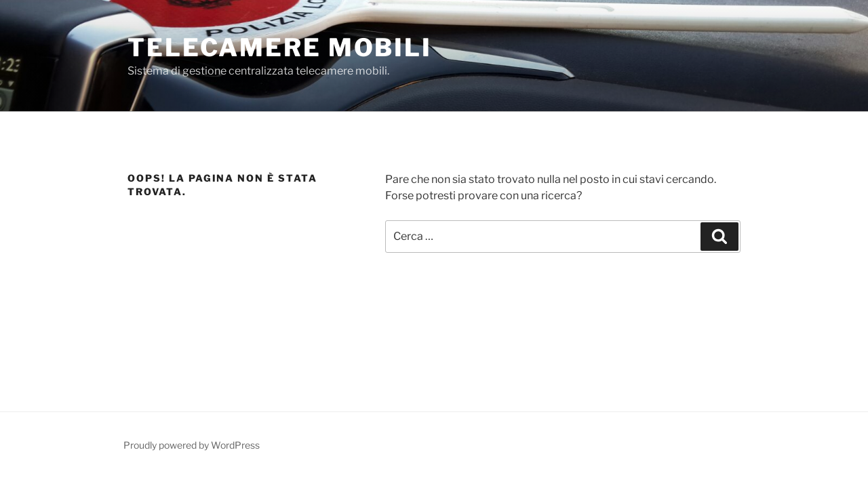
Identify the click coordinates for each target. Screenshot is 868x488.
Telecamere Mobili (280, 47)
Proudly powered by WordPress (192, 445)
